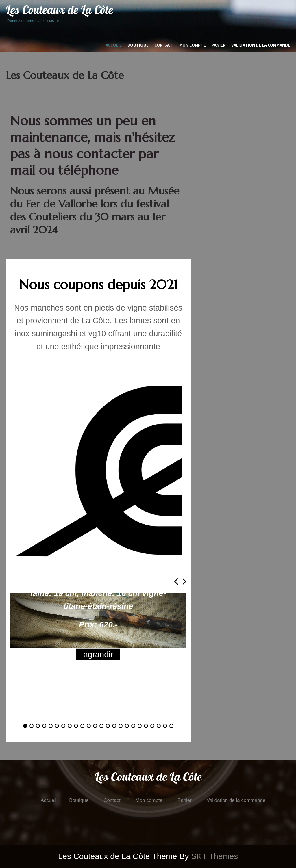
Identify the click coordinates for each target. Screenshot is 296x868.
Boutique (138, 45)
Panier (219, 45)
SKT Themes (214, 856)
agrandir (98, 654)
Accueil (114, 45)
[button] (25, 726)
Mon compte (193, 45)
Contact (164, 45)
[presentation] (176, 581)
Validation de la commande (261, 45)
